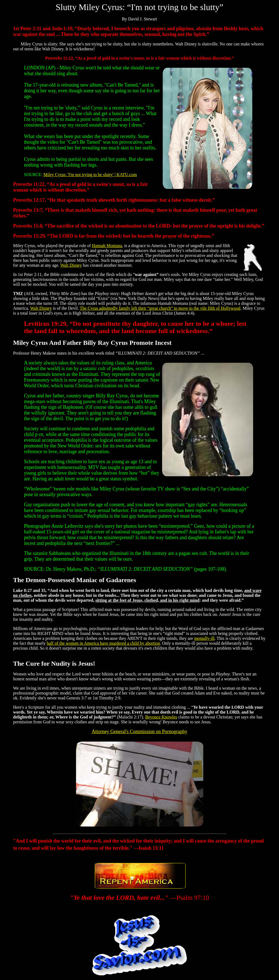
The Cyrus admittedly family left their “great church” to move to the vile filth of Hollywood (160, 308)
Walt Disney (71, 265)
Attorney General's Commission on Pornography (139, 732)
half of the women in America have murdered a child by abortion (103, 643)
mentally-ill (204, 638)
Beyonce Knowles (161, 717)
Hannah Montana (107, 246)
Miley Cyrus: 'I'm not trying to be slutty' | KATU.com (90, 175)
